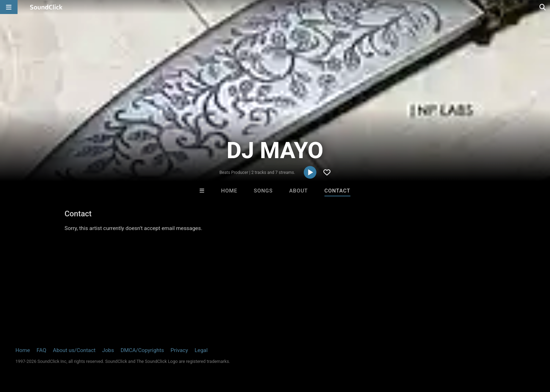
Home (229, 191)
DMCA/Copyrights (142, 350)
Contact (337, 191)
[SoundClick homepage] (46, 7)
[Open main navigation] (9, 7)
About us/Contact (74, 350)
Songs (263, 191)
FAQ (41, 350)
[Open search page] (543, 7)
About (298, 191)
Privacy (179, 350)
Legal (201, 350)
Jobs (108, 350)
